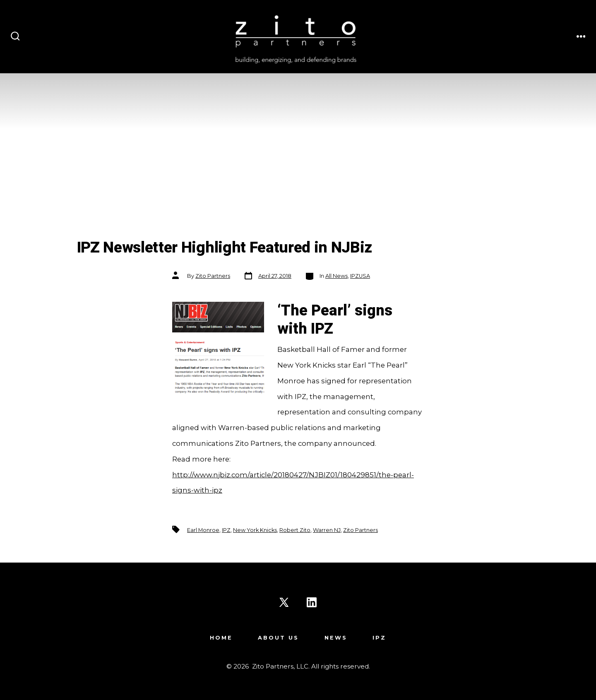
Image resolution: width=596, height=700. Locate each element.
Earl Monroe (203, 530)
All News (336, 276)
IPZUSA (360, 276)
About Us (278, 638)
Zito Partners (213, 276)
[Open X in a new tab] (284, 602)
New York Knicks (255, 530)
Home (221, 638)
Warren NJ (327, 530)
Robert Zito (295, 530)
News (336, 638)
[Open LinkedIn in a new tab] (312, 602)
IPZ (226, 530)
